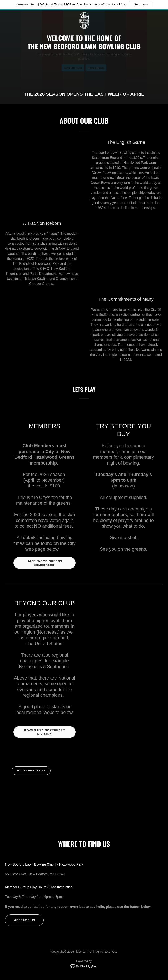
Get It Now (141, 5)
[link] (84, 14)
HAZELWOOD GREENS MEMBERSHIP (45, 563)
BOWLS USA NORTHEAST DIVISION (45, 732)
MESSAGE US (24, 920)
